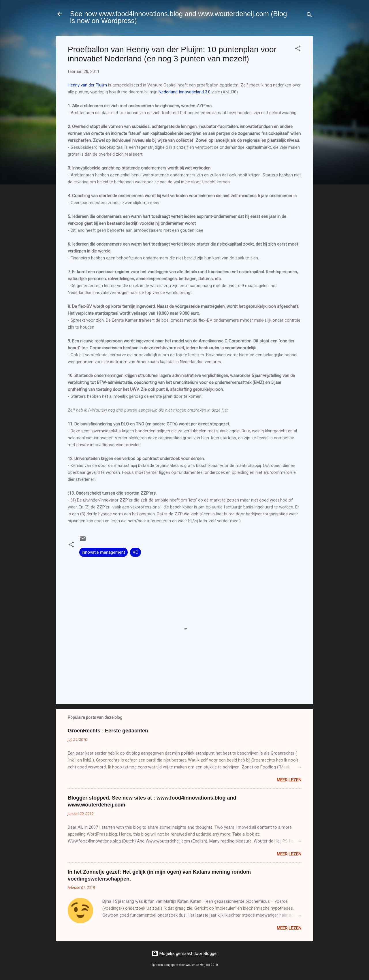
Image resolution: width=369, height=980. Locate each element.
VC (135, 552)
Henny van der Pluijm (87, 85)
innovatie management (103, 552)
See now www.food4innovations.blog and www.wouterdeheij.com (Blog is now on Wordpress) (178, 17)
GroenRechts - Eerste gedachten (108, 731)
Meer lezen (289, 780)
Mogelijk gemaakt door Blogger (185, 953)
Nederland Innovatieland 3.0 (184, 92)
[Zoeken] (309, 16)
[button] (298, 49)
